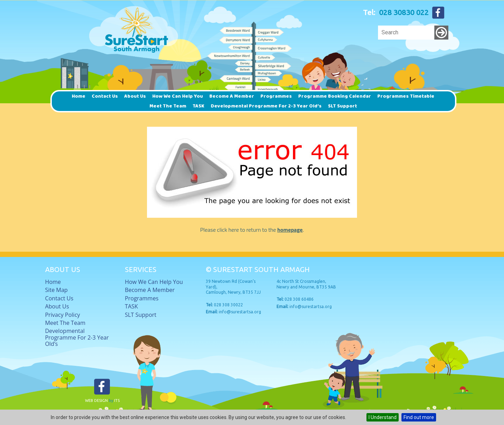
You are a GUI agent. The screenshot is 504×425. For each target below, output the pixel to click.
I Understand (383, 417)
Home (79, 96)
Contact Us (105, 96)
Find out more (419, 417)
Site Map (57, 290)
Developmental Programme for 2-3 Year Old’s (266, 106)
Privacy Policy (63, 315)
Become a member (232, 96)
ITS (117, 400)
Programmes (276, 96)
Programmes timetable (406, 96)
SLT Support (342, 106)
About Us (135, 96)
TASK (198, 106)
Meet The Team (168, 106)
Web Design (96, 400)
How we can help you (178, 96)
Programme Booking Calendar (335, 96)
